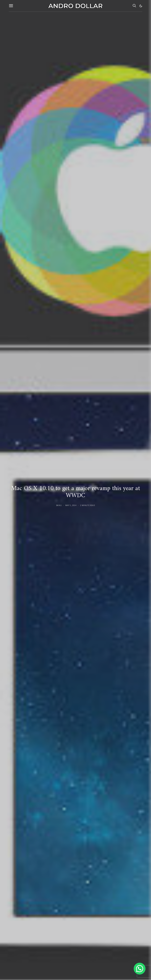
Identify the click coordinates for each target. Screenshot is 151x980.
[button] (141, 6)
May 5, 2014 (71, 505)
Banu (59, 505)
